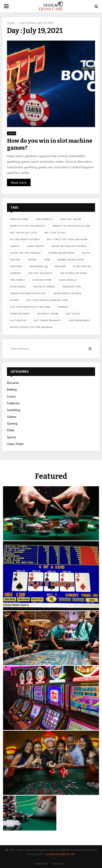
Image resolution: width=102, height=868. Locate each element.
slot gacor (73, 314)
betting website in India (25, 239)
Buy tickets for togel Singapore (67, 239)
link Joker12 (18, 280)
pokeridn (63, 307)
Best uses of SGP (55, 233)
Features (15, 260)
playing (14, 300)
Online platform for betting (28, 293)
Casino (11, 133)
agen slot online (71, 219)
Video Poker (15, 444)
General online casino (71, 260)
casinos (15, 246)
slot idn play (18, 320)
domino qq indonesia (62, 253)
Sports (11, 437)
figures (32, 260)
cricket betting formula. (26, 253)
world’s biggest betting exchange (31, 327)
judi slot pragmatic (40, 273)
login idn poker (42, 280)
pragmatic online (48, 314)
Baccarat (13, 383)
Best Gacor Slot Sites (24, 233)
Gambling (14, 410)
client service (35, 246)
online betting (72, 287)
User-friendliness (79, 320)
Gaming (12, 423)
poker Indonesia (20, 314)
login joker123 (68, 280)
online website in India (67, 293)
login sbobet (18, 287)
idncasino (16, 266)
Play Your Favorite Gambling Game (47, 300)
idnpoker (60, 266)
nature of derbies (44, 287)
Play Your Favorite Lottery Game (30, 307)
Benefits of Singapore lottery (71, 226)
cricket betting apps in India (69, 246)
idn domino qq (38, 266)
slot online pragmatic (47, 320)
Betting (12, 389)
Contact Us (41, 863)
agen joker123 (44, 219)
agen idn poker (19, 219)
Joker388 (15, 273)
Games (12, 417)
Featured (13, 403)
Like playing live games (73, 273)
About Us (58, 863)
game (47, 260)
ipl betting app (82, 266)
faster (86, 253)
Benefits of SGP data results (28, 226)
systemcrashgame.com (60, 854)
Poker (11, 430)
